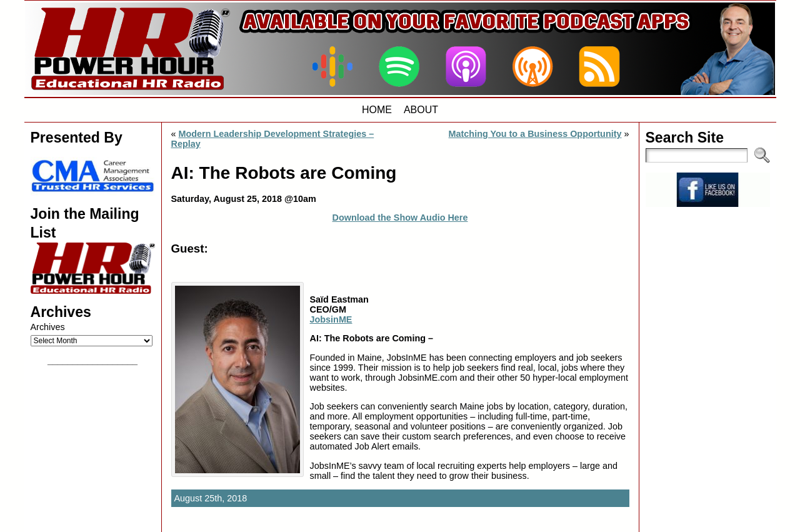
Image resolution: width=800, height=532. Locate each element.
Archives (48, 327)
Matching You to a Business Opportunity (535, 134)
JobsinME (331, 319)
